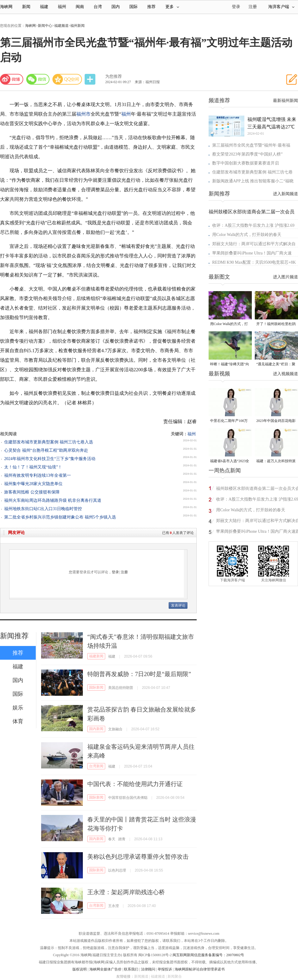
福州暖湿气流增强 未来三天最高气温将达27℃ (272, 123)
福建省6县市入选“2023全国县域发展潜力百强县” (230, 461)
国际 (134, 7)
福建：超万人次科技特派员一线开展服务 (276, 461)
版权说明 (80, 969)
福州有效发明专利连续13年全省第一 (38, 475)
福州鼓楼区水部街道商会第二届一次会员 (252, 212)
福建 (44, 7)
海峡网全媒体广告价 (105, 969)
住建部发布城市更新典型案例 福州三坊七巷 (252, 172)
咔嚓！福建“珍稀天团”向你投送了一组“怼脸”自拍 (230, 365)
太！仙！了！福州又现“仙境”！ (33, 467)
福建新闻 (96, 656)
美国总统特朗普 (121, 688)
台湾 (98, 7)
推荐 (151, 7)
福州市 (83, 114)
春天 (112, 839)
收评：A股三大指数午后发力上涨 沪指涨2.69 (253, 225)
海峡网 (6, 7)
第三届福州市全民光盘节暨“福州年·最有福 (251, 145)
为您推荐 (114, 76)
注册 (253, 7)
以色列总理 (117, 870)
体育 (18, 721)
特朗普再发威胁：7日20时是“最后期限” (139, 674)
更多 (172, 7)
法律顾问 (148, 969)
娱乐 (18, 708)
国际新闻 (96, 687)
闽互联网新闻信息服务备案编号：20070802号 (208, 955)
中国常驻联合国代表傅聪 (128, 798)
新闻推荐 (14, 636)
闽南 (80, 7)
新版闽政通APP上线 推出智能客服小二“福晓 (253, 181)
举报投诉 (165, 969)
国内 (116, 7)
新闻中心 (45, 26)
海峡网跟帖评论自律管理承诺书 (200, 969)
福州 (62, 7)
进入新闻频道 (285, 194)
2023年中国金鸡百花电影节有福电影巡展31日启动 (276, 421)
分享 (91, 79)
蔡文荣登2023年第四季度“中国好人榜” (247, 154)
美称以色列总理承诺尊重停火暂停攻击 (138, 857)
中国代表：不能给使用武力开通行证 (135, 784)
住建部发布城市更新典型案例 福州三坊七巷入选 (49, 442)
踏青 (122, 839)
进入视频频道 (285, 374)
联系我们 (131, 969)
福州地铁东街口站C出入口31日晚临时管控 (43, 509)
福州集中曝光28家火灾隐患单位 (33, 484)
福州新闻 (77, 26)
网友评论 (16, 533)
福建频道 (61, 26)
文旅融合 (115, 729)
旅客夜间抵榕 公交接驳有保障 (32, 492)
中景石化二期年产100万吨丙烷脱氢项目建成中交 (230, 421)
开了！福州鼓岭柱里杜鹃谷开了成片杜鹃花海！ (276, 324)
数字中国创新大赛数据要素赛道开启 (246, 163)
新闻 (26, 7)
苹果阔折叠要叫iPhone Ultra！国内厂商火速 (252, 253)
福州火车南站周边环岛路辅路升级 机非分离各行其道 (53, 500)
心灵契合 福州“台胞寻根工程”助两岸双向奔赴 (46, 450)
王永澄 (114, 906)
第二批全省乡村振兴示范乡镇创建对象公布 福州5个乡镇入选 (60, 517)
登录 (115, 572)
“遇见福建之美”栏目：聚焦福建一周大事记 (276, 365)
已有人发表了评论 (178, 533)
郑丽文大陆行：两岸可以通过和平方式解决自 (254, 244)
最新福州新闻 (285, 101)
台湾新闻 (96, 766)
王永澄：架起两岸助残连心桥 (126, 892)
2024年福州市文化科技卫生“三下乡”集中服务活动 (50, 459)
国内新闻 (96, 729)
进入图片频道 (285, 277)
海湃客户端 (281, 7)
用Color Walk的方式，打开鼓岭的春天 (247, 235)
